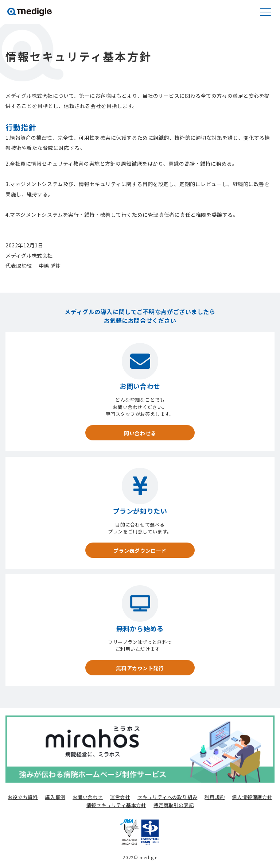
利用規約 (215, 797)
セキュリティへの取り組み (167, 797)
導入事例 (55, 797)
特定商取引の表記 (174, 805)
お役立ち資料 (23, 797)
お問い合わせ (88, 797)
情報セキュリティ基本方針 (116, 805)
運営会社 (120, 797)
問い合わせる (140, 433)
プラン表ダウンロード (140, 551)
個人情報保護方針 (252, 797)
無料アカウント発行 (140, 668)
